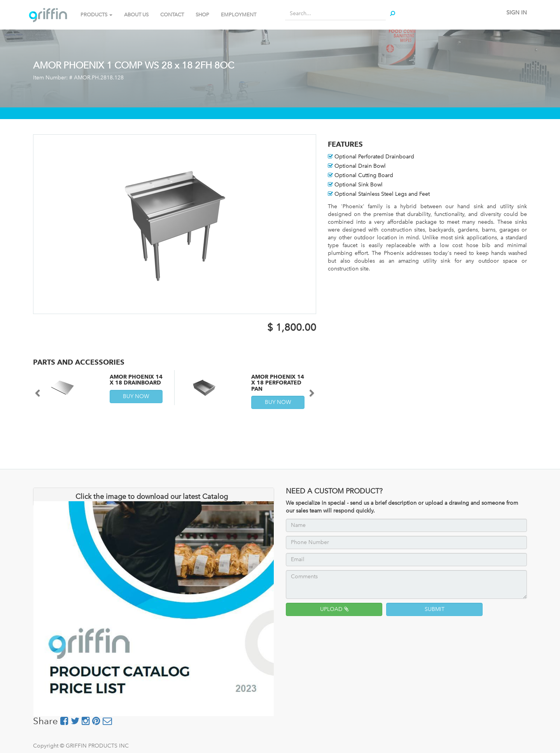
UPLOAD (334, 609)
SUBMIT (435, 609)
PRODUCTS (96, 15)
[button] (40, 390)
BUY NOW (136, 396)
